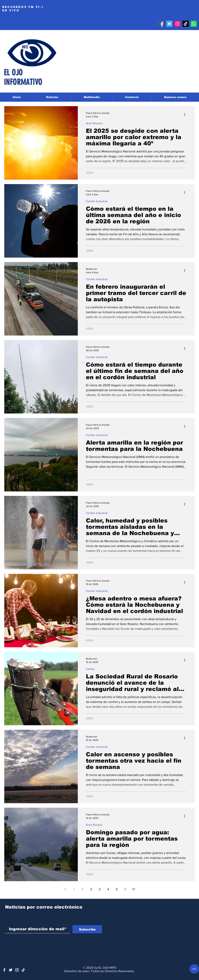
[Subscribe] (87, 929)
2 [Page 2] (91, 889)
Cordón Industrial (97, 201)
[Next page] (125, 889)
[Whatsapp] (194, 24)
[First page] (65, 889)
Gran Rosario (94, 123)
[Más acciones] (186, 114)
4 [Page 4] (108, 889)
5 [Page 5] (117, 889)
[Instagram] (177, 24)
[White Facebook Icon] (4, 970)
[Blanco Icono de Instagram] (17, 970)
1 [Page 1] (83, 889)
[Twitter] (169, 24)
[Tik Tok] (186, 24)
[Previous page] (74, 889)
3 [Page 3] (100, 889)
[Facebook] (161, 24)
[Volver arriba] (194, 969)
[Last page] (134, 889)
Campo (90, 669)
